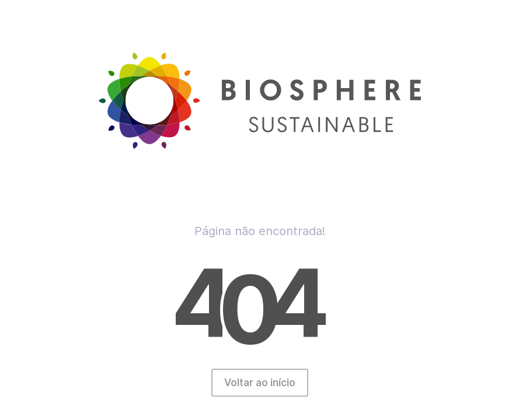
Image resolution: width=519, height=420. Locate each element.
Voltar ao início (260, 383)
